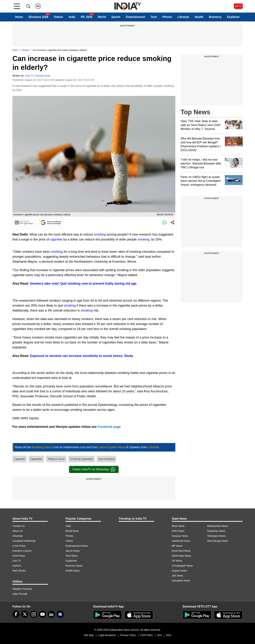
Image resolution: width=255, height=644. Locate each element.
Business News (74, 566)
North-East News (181, 551)
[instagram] (34, 614)
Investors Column (22, 551)
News (15, 50)
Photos (167, 17)
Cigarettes (36, 459)
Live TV (17, 561)
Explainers (71, 561)
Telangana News (216, 536)
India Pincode (20, 594)
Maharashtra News (218, 526)
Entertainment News (77, 546)
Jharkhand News (181, 541)
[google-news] (60, 614)
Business (215, 17)
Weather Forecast (22, 589)
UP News (177, 561)
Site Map (89, 635)
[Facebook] (16, 614)
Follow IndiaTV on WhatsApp (94, 469)
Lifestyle (183, 17)
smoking (100, 234)
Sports (116, 17)
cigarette (57, 239)
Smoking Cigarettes (82, 459)
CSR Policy (147, 635)
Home (19, 17)
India (72, 17)
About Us (18, 531)
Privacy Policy (128, 635)
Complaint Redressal (24, 541)
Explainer (233, 17)
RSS (169, 635)
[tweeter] (25, 614)
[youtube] (42, 614)
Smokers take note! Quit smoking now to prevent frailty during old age (83, 284)
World (102, 17)
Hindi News (19, 556)
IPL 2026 (87, 17)
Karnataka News (181, 581)
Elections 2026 (39, 17)
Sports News (73, 551)
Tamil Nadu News (181, 556)
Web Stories (19, 571)
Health (199, 17)
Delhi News (178, 531)
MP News (177, 546)
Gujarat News (179, 571)
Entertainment (135, 17)
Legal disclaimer (107, 635)
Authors (17, 566)
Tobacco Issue (56, 459)
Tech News (72, 556)
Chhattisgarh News (182, 566)
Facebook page (109, 427)
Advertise (18, 536)
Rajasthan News (216, 531)
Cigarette (20, 459)
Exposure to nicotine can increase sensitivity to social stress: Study (81, 356)
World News (72, 531)
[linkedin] (51, 614)
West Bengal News (218, 541)
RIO (159, 635)
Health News (73, 571)
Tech (154, 17)
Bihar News (178, 526)
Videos (58, 17)
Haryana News (180, 536)
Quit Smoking (106, 459)
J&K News (178, 576)
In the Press (19, 546)
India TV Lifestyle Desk (38, 76)
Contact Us (19, 526)
